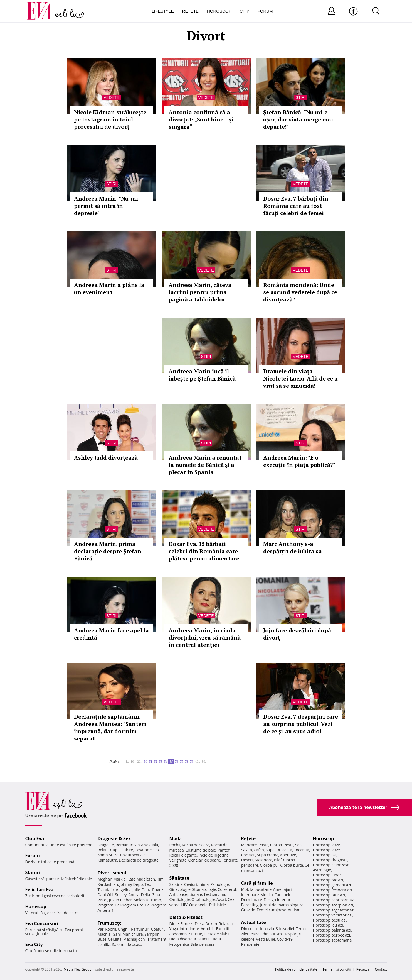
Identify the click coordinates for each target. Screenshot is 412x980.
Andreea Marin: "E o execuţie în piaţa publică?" (299, 461)
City (244, 11)
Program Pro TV (135, 905)
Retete (190, 11)
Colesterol (227, 889)
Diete (174, 924)
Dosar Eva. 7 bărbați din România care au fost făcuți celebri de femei (296, 206)
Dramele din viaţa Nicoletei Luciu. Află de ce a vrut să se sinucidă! (300, 378)
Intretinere (189, 929)
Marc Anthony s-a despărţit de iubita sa (293, 548)
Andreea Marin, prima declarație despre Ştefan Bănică (108, 551)
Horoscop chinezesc (331, 865)
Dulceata (284, 850)
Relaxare (227, 924)
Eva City (34, 944)
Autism (294, 910)
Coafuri (158, 929)
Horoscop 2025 (327, 850)
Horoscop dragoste (330, 860)
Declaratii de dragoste (139, 860)
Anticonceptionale (186, 894)
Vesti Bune (266, 939)
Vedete (111, 97)
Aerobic (208, 929)
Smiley (121, 895)
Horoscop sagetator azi (334, 910)
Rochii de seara (196, 845)
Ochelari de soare (204, 860)
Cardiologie (180, 899)
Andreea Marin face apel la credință (111, 634)
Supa (270, 850)
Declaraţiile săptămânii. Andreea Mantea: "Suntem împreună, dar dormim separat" (110, 727)
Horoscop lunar (327, 875)
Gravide (248, 910)
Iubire (128, 850)
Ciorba (276, 845)
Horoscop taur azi (329, 895)
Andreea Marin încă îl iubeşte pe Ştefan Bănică (202, 375)
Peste (288, 845)
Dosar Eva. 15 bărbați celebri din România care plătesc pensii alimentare (204, 551)
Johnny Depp (131, 884)
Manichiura (133, 934)
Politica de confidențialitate (296, 969)
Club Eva (35, 838)
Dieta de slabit (217, 934)
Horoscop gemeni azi (332, 885)
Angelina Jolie (128, 890)
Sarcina (176, 884)
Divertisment (112, 873)
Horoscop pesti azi (330, 920)
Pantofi (224, 850)
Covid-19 (285, 939)
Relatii (103, 850)
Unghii (124, 929)
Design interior (277, 900)
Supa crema (267, 855)
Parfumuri (140, 929)
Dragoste (106, 845)
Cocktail (248, 855)
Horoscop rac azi (328, 880)
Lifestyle (163, 11)
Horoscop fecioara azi (333, 890)
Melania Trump (147, 900)
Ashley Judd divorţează (106, 458)
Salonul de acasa (127, 944)
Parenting (250, 905)
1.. (127, 761)
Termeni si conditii (337, 969)
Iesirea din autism (266, 934)
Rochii (111, 929)
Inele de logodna (213, 855)
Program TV (108, 905)
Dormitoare (252, 900)
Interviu (267, 929)
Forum (265, 11)
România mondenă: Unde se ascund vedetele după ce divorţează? (300, 292)
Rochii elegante (183, 855)
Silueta (204, 939)
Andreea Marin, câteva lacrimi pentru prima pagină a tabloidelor (200, 292)
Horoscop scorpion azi (333, 905)
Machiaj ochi (135, 939)
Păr (101, 929)
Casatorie (143, 850)
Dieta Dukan (206, 924)
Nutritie (195, 934)
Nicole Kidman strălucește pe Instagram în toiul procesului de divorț (110, 119)
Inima (204, 884)
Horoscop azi (325, 855)
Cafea (259, 850)
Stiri (301, 97)
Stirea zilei (285, 929)
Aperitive (288, 855)
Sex (156, 850)
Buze (102, 939)
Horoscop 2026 (327, 845)
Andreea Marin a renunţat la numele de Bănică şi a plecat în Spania (205, 465)
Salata (247, 850)
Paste (263, 845)
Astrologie (322, 870)
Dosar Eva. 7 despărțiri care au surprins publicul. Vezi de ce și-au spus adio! (301, 724)
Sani (117, 934)
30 (145, 761)
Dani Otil (106, 895)
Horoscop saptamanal (333, 940)
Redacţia (363, 969)
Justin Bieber (120, 900)
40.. (198, 761)
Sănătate (179, 878)
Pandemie (250, 944)
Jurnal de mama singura (282, 905)
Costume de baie (201, 850)
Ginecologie (180, 889)
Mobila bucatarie (256, 889)
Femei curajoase (272, 910)
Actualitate (254, 922)
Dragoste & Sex (114, 838)
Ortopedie (198, 905)
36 (177, 761)
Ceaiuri (191, 884)
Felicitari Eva (40, 889)
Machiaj (105, 934)
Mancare (249, 845)
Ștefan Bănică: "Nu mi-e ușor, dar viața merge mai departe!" (298, 119)
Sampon (152, 934)
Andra (134, 895)
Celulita (115, 939)
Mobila (267, 895)
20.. (140, 761)
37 (182, 761)
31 (151, 761)
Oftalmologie (203, 899)
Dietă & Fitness (186, 917)
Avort (221, 899)
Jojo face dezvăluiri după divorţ (297, 634)
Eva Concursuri (42, 923)
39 (192, 761)
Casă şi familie (257, 883)
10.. (133, 761)
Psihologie (220, 884)
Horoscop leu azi (328, 925)
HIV (184, 905)
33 (161, 761)
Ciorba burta (292, 865)
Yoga (174, 929)
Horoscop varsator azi (333, 915)
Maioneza (263, 860)
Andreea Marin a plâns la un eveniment (109, 288)
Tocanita (302, 850)
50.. (204, 761)
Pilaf (278, 860)
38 (187, 761)
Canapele (283, 895)
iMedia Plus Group (77, 969)
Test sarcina (214, 894)
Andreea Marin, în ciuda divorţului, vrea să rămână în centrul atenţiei (205, 638)
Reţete (249, 838)
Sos (298, 845)
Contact (381, 969)
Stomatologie (204, 889)
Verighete (178, 860)
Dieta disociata (183, 939)
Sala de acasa (203, 944)
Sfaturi (33, 872)
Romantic (124, 845)
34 (166, 761)
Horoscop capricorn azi (334, 900)
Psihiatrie (218, 905)
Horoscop (219, 11)
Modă (176, 838)
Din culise (250, 929)
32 (156, 761)
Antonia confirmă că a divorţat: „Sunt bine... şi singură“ (201, 119)
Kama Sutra (108, 855)
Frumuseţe (110, 923)
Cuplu (115, 850)
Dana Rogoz (152, 890)
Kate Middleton (141, 879)
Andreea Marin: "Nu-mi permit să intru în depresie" (106, 206)
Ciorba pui (269, 865)
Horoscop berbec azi (332, 935)
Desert (247, 860)
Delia (145, 895)
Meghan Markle (112, 879)
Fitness (187, 924)
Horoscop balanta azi (332, 930)
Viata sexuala (146, 845)
